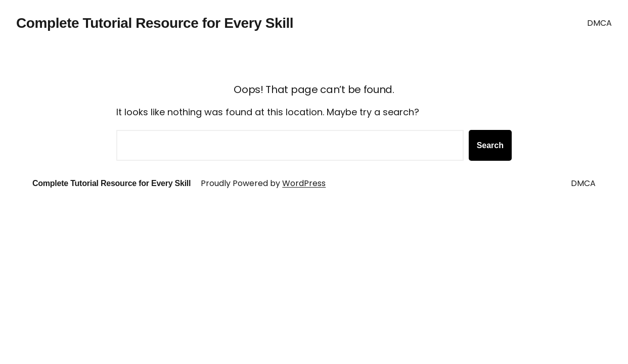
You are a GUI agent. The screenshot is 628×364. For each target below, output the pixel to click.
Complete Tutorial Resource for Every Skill (155, 23)
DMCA (599, 23)
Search (490, 145)
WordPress (304, 183)
